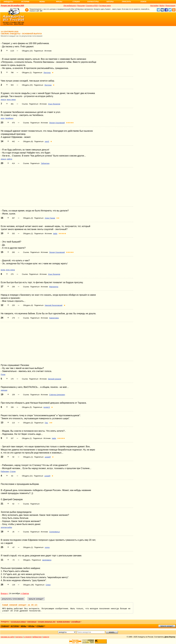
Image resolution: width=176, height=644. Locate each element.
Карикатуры (93, 2)
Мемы (42, 2)
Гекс (46, 423)
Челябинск (9, 118)
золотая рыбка (6, 527)
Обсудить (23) (27, 85)
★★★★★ (70, 123)
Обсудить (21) (27, 476)
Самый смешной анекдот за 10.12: (20, 605)
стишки (40, 626)
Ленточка (47, 73)
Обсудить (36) (28, 585)
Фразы (59, 2)
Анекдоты (8, 2)
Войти (162, 6)
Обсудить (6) (28, 142)
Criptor (48, 585)
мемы (23, 626)
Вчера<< (5, 593)
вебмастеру (37, 637)
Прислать (127, 2)
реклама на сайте (8, 637)
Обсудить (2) (28, 423)
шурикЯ (48, 457)
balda (55, 234)
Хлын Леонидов (54, 104)
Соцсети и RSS (92, 6)
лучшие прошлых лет (47, 622)
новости (46, 637)
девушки (4, 390)
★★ (58, 218)
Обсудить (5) (27, 407)
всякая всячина (63, 622)
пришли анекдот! (167, 626)
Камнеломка (54, 318)
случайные (76, 622)
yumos (47, 547)
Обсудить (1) (27, 73)
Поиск (144, 2)
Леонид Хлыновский (57, 123)
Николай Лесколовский (54, 305)
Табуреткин (45, 163)
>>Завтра (25, 593)
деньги (3, 100)
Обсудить (27, 560)
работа (10, 159)
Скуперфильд (54, 532)
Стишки (76, 2)
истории (15, 626)
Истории (25, 2)
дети (3, 118)
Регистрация (170, 6)
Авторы (110, 2)
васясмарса (47, 560)
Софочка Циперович (57, 395)
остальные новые (18, 622)
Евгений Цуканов (54, 379)
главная (5, 626)
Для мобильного (70, 6)
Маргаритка (54, 287)
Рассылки (81, 6)
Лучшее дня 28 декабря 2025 (12, 6)
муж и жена (11, 100)
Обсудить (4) (28, 218)
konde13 (47, 407)
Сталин (13, 472)
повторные (32, 622)
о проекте (28, 637)
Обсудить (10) (27, 51)
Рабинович (5, 472)
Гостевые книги (105, 6)
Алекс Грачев (50, 218)
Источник (48, 51)
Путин (3, 375)
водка (3, 270)
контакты (19, 637)
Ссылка (25, 104)
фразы (31, 626)
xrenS (47, 142)
